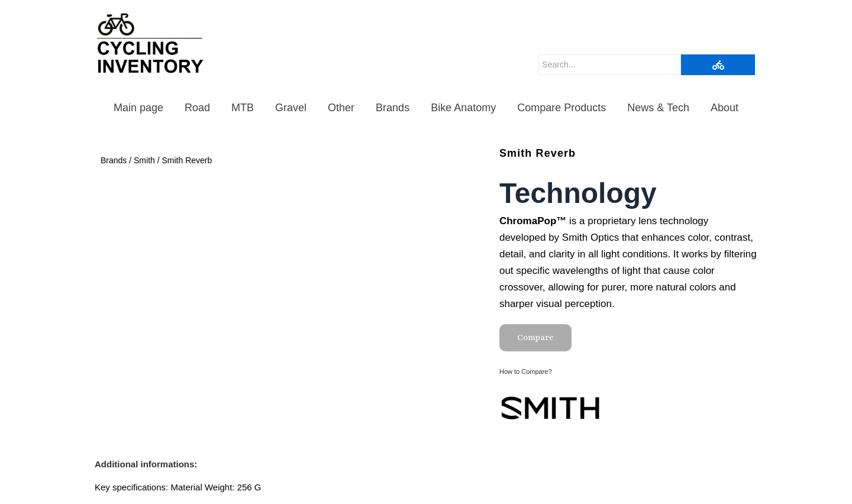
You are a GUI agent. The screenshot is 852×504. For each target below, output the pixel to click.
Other (341, 108)
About (724, 108)
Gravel (291, 108)
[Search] (610, 65)
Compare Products (561, 108)
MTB (243, 108)
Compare (535, 337)
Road (197, 108)
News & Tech (658, 108)
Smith (144, 160)
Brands (393, 108)
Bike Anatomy (463, 108)
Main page (138, 108)
